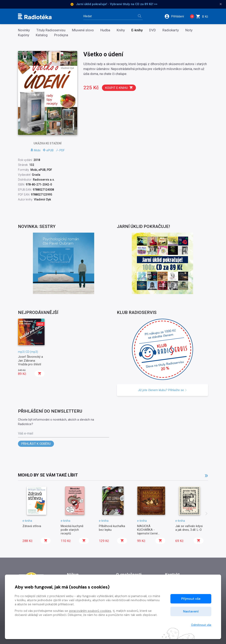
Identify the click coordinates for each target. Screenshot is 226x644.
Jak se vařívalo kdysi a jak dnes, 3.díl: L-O (189, 528)
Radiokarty (171, 30)
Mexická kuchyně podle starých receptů (72, 530)
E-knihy (137, 30)
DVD (153, 30)
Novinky (24, 30)
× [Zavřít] (221, 4)
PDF (60, 150)
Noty (189, 30)
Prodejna (61, 35)
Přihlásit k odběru (36, 444)
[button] (176, 16)
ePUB (48, 150)
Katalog (42, 35)
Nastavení (191, 611)
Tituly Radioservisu (51, 30)
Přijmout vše (191, 599)
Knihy (121, 30)
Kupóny (24, 35)
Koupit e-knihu (119, 88)
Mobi (35, 150)
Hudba (105, 30)
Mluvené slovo (83, 30)
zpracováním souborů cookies (90, 611)
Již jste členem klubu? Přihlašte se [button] (162, 390)
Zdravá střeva (32, 526)
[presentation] (206, 514)
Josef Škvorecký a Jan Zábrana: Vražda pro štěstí (30, 360)
